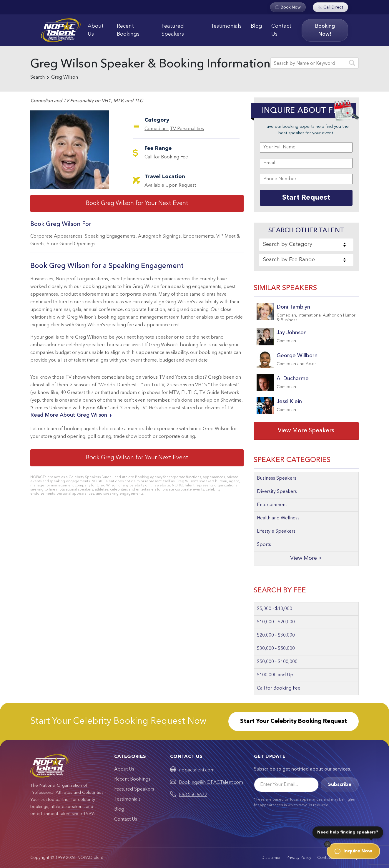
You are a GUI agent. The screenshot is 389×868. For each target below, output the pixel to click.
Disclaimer (271, 858)
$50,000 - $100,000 (277, 662)
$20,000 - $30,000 (276, 635)
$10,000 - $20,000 (276, 622)
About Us (96, 30)
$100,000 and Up (275, 675)
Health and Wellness (278, 518)
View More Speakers (306, 431)
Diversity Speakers (277, 492)
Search (38, 77)
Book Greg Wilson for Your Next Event (137, 203)
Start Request (306, 198)
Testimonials (226, 26)
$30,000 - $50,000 (276, 649)
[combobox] (306, 245)
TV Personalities (187, 129)
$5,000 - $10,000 (275, 609)
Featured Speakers (173, 30)
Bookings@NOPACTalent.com (211, 783)
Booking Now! (325, 30)
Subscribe (340, 785)
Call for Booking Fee (166, 157)
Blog (256, 26)
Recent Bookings (128, 30)
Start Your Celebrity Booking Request (294, 721)
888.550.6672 (193, 795)
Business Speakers (277, 478)
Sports (264, 545)
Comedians (157, 129)
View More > (306, 558)
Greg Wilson (65, 77)
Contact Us (281, 30)
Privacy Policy (299, 858)
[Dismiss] (328, 844)
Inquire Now (353, 851)
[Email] (286, 785)
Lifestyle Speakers (276, 531)
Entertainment (272, 505)
